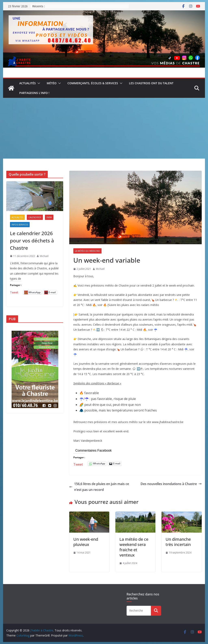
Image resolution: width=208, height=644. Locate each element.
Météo (52, 83)
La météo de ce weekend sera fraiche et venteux (134, 547)
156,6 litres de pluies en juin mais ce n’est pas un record (99, 487)
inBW (49, 217)
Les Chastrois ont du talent (151, 83)
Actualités (28, 83)
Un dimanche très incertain (178, 542)
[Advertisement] (104, 128)
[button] (38, 83)
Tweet (78, 464)
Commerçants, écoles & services (93, 83)
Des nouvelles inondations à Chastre (171, 484)
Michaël (100, 269)
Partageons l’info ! (34, 93)
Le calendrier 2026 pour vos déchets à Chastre (32, 240)
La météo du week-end (87, 251)
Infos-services (20, 225)
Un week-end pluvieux (86, 542)
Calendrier (35, 217)
